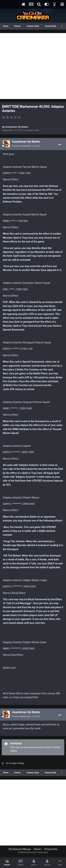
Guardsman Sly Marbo (17, 127)
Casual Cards (32, 130)
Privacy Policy (51, 849)
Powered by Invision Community (33, 852)
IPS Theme (14, 849)
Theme (38, 849)
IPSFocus (26, 849)
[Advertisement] (33, 66)
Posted (26, 146)
